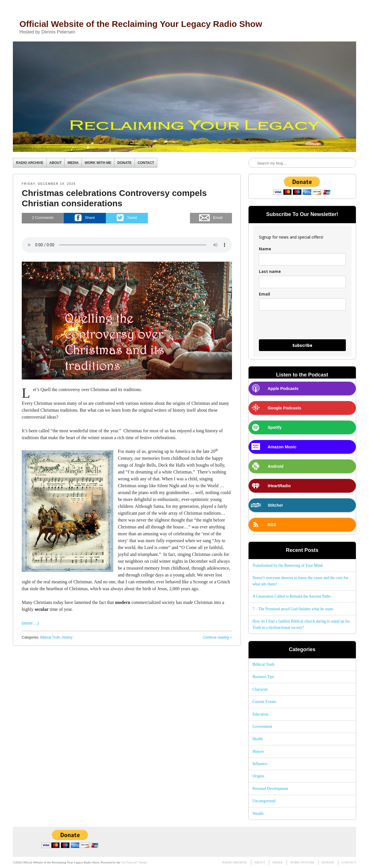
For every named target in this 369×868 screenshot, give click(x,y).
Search (253, 163)
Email (264, 294)
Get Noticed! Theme (134, 862)
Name (265, 249)
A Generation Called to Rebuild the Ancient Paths (291, 596)
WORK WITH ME (98, 163)
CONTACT (146, 163)
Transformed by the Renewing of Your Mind (287, 565)
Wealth (258, 813)
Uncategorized (264, 801)
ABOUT (56, 163)
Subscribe (302, 345)
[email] (302, 305)
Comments (43, 218)
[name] (302, 259)
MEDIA (73, 163)
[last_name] (302, 282)
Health (258, 739)
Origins (258, 776)
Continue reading (217, 637)
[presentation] (302, 328)
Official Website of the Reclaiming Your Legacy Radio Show (141, 24)
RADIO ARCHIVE (30, 163)
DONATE (124, 163)
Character (260, 689)
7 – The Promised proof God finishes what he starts (293, 609)
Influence (260, 764)
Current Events (264, 702)
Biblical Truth (50, 637)
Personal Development (270, 789)
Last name (270, 271)
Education (260, 714)
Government (262, 727)
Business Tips (263, 677)
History (67, 637)
